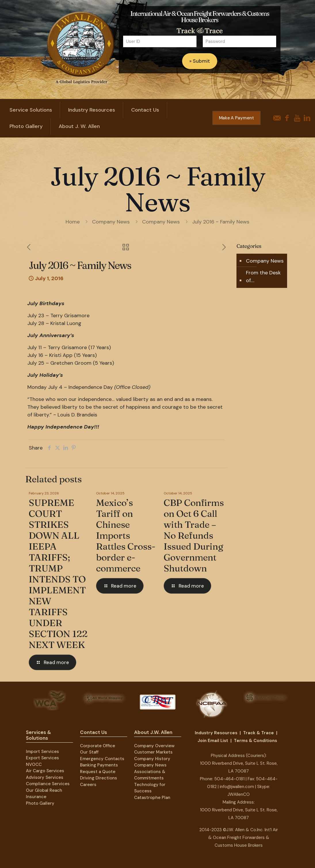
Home (73, 222)
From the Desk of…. (263, 277)
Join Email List (213, 741)
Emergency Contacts (102, 759)
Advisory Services (45, 777)
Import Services (42, 752)
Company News (111, 222)
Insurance (36, 797)
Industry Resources (216, 733)
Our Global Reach (44, 790)
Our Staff (89, 752)
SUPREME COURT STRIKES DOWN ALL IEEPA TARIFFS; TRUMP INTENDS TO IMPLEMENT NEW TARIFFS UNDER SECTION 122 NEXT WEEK (58, 574)
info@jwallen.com (237, 787)
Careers (88, 785)
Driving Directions (99, 778)
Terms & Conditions (255, 741)
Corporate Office (98, 746)
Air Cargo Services (45, 771)
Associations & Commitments (150, 775)
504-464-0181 (229, 779)
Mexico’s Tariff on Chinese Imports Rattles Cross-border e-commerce (126, 535)
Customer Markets (153, 752)
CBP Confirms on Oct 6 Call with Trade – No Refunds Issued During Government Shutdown (194, 535)
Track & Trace (258, 733)
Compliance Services (48, 784)
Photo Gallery (40, 803)
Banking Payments (99, 765)
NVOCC (34, 764)
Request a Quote (98, 772)
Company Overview (154, 746)
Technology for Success (150, 788)
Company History (152, 759)
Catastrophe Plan (152, 798)
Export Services (42, 758)
